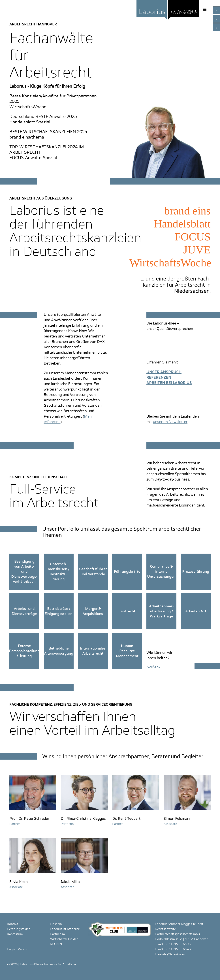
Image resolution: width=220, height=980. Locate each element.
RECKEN (56, 944)
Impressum (15, 934)
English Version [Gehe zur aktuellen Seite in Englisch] (18, 949)
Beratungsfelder (18, 929)
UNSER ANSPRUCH (164, 372)
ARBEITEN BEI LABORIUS (169, 383)
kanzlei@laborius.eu (171, 954)
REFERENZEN (159, 377)
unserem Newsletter (170, 422)
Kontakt (13, 924)
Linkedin (56, 924)
